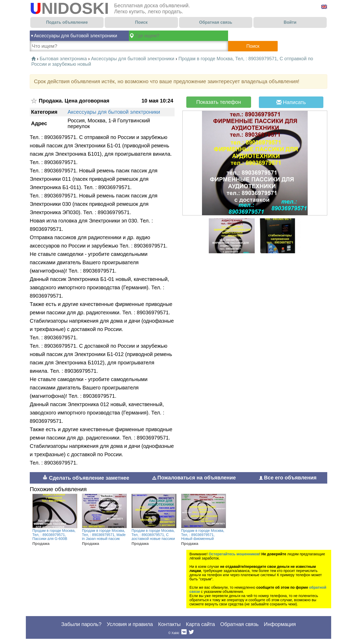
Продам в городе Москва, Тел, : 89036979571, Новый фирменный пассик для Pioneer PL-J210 (203, 539)
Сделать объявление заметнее (86, 478)
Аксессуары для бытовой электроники (76, 36)
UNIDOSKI (69, 8)
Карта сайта (200, 624)
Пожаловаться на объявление (194, 478)
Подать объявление (67, 22)
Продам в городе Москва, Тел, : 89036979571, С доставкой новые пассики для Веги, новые (153, 537)
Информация (280, 624)
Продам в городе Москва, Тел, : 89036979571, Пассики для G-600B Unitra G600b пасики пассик (54, 539)
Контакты (169, 624)
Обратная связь (216, 22)
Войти (290, 22)
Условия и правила (130, 624)
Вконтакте (184, 633)
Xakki (175, 633)
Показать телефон (219, 102)
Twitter (191, 633)
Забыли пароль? (81, 624)
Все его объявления (288, 478)
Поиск (141, 22)
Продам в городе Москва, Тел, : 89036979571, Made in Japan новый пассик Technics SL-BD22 (104, 537)
